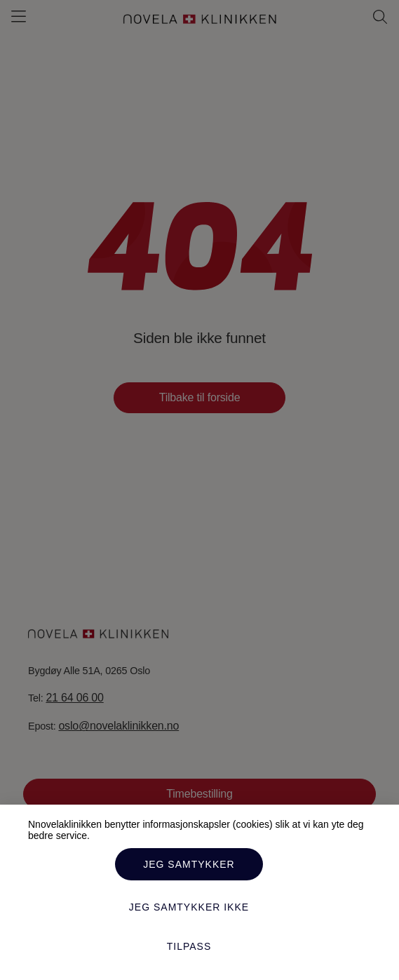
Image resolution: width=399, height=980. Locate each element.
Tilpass (189, 946)
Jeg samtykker (189, 864)
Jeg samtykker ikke (189, 907)
